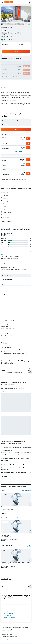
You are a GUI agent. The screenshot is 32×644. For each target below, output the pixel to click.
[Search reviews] (17, 275)
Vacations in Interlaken (8, 614)
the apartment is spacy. (8, 266)
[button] (2, 2)
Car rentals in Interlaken (8, 612)
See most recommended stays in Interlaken (24, 546)
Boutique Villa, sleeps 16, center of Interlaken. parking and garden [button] (15, 562)
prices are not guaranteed (7, 630)
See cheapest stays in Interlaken (24, 518)
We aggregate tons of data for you (17, 637)
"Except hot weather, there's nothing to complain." (13, 270)
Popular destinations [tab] (18, 602)
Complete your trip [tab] (7, 602)
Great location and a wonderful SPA (10, 258)
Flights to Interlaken (8, 610)
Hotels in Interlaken (8, 615)
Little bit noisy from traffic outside (9, 268)
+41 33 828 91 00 (5, 38)
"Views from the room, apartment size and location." (14, 256)
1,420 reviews (12, 40)
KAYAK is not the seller (17, 634)
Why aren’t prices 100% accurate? (17, 639)
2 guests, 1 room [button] (6, 48)
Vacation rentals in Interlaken (9, 617)
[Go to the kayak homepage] (9, 2)
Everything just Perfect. (8, 260)
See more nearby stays (26, 490)
